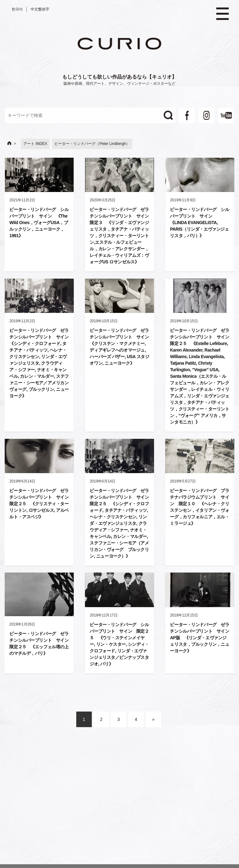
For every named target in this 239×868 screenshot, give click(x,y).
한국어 (17, 9)
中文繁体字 (40, 9)
